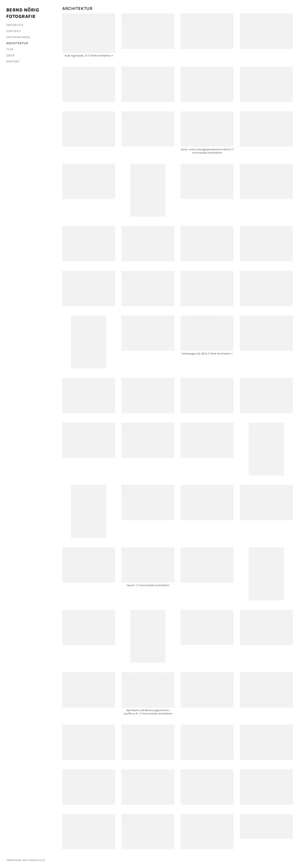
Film (10, 49)
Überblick (15, 25)
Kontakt (13, 61)
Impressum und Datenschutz (26, 860)
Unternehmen (18, 37)
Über (10, 55)
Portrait (14, 31)
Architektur (17, 43)
